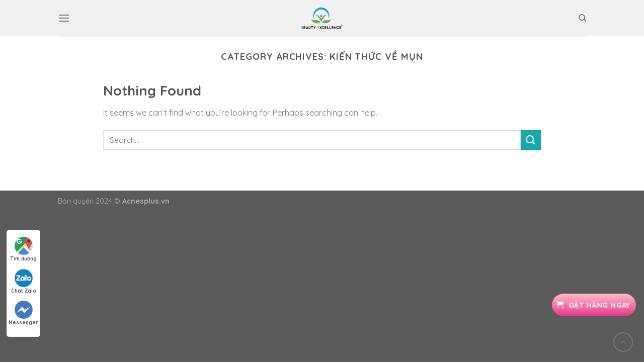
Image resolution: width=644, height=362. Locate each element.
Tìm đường (23, 249)
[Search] (582, 18)
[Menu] (64, 18)
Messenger (23, 313)
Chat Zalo (24, 282)
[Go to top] (623, 342)
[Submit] (531, 140)
